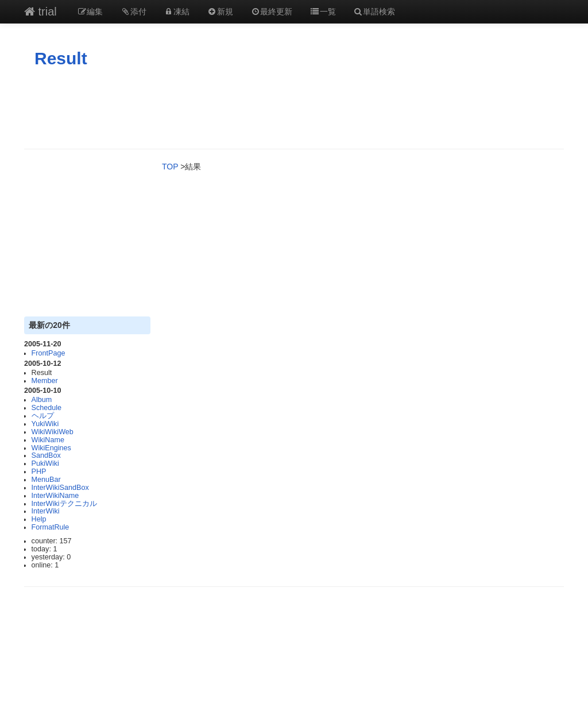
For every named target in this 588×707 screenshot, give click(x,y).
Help (39, 519)
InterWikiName (55, 496)
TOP (170, 167)
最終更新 (272, 11)
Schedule (47, 408)
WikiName (48, 440)
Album (42, 400)
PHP (39, 472)
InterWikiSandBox (60, 488)
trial (40, 11)
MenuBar (46, 480)
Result (61, 58)
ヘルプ (43, 416)
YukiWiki (45, 424)
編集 (90, 11)
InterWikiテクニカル (64, 504)
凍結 (177, 11)
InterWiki (46, 511)
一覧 (323, 11)
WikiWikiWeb (53, 432)
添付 (133, 11)
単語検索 (374, 11)
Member (45, 381)
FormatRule (51, 527)
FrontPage (49, 353)
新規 (220, 11)
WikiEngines (51, 448)
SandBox (46, 455)
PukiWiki (45, 463)
